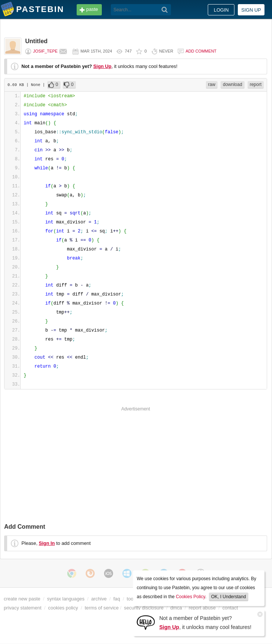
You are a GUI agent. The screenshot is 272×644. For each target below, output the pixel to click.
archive (99, 599)
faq (117, 599)
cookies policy (63, 608)
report (256, 84)
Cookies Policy (190, 597)
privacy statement (23, 608)
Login (221, 10)
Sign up (251, 10)
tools (132, 599)
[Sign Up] (146, 622)
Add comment (201, 51)
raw (212, 84)
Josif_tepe (45, 51)
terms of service (102, 608)
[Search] (165, 10)
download (232, 84)
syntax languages (66, 599)
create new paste (22, 599)
